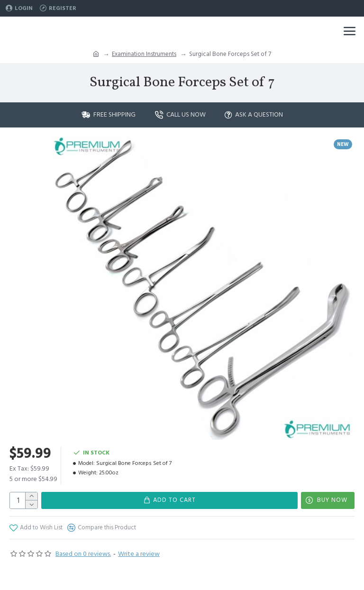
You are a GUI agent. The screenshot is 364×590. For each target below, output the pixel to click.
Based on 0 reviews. (83, 554)
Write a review (139, 554)
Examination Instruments (144, 54)
